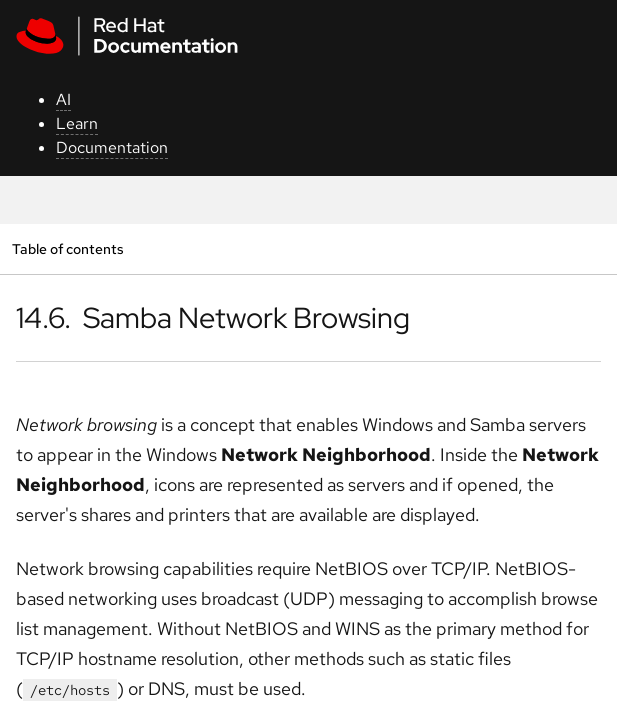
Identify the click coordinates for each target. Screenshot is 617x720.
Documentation (112, 147)
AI (63, 99)
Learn (77, 123)
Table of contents (67, 248)
